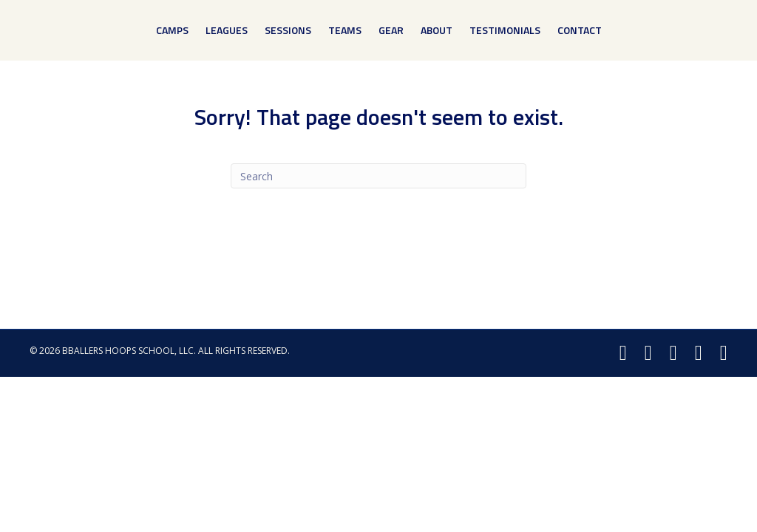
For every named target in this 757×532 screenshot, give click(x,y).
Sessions (288, 30)
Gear (391, 30)
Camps (172, 30)
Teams (345, 30)
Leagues (227, 30)
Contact (580, 30)
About (437, 30)
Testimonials (505, 30)
